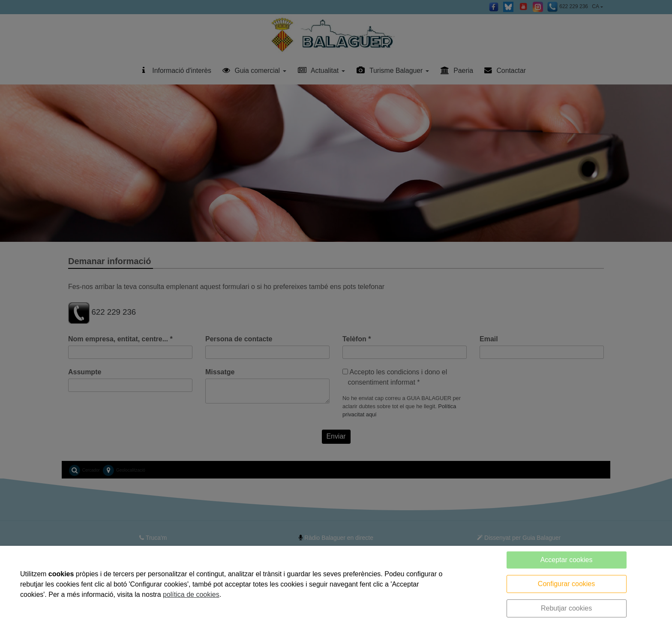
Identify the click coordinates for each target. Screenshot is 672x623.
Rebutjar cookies (566, 608)
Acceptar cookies (567, 560)
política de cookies (191, 594)
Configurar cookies (566, 584)
